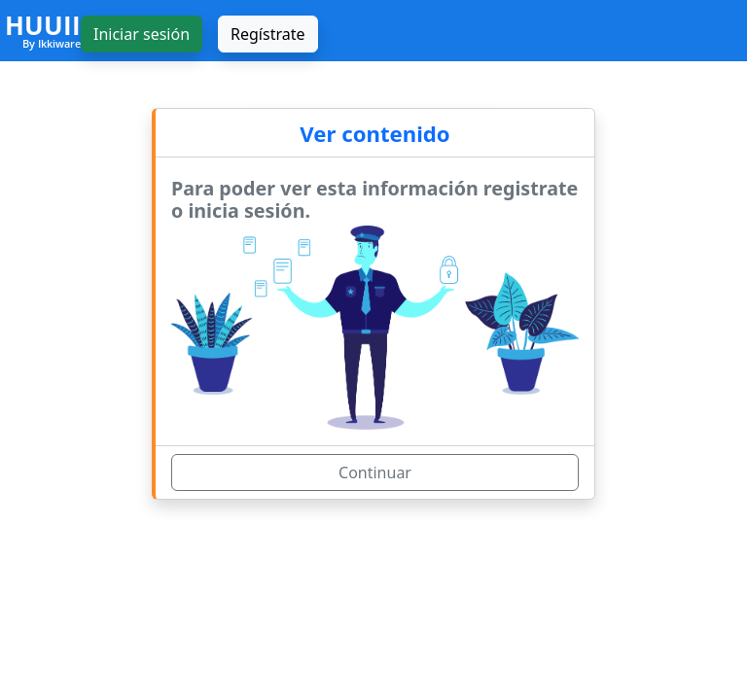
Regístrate (267, 34)
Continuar (375, 472)
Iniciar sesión (142, 34)
